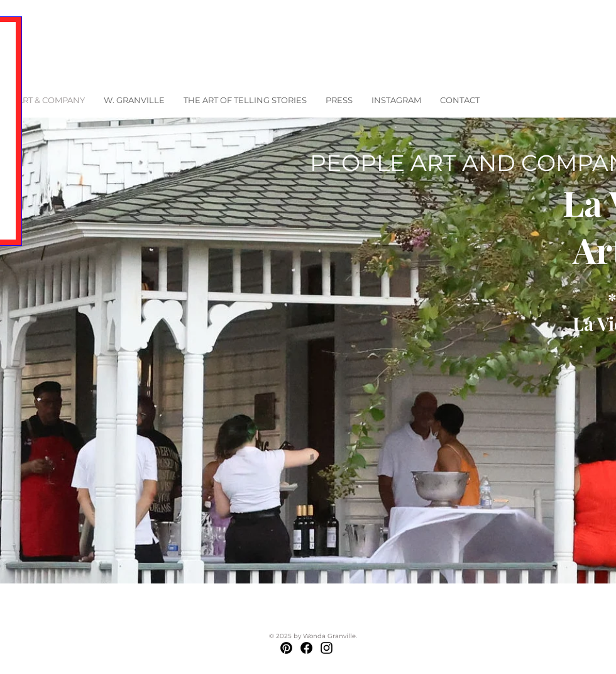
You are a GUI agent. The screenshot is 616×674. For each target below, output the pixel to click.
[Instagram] (327, 648)
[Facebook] (306, 648)
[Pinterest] (286, 648)
